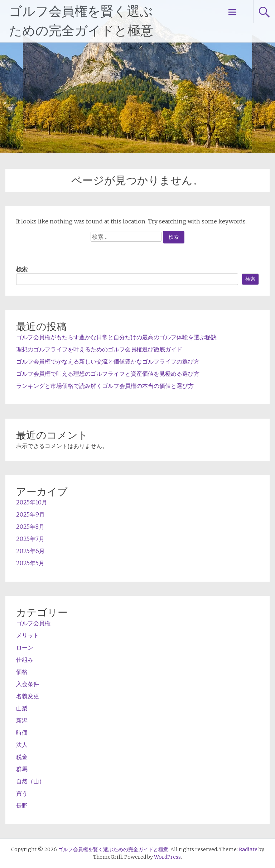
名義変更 (28, 696)
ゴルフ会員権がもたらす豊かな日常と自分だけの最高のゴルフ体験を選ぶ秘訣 (116, 337)
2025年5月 (30, 563)
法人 (22, 745)
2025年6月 (30, 551)
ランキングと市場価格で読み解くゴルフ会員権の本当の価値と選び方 (105, 386)
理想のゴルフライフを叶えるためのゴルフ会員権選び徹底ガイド (99, 349)
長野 (22, 805)
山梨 (22, 708)
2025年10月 (32, 502)
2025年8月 (30, 527)
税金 (22, 757)
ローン (25, 647)
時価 (22, 733)
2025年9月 (30, 514)
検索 (22, 269)
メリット (28, 635)
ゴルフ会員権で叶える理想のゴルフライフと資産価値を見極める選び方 (108, 374)
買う (22, 793)
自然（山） (30, 781)
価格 (22, 672)
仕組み (25, 660)
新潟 (22, 720)
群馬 (22, 769)
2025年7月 (30, 539)
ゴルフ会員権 (33, 623)
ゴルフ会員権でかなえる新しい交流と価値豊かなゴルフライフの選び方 (108, 361)
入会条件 (28, 684)
